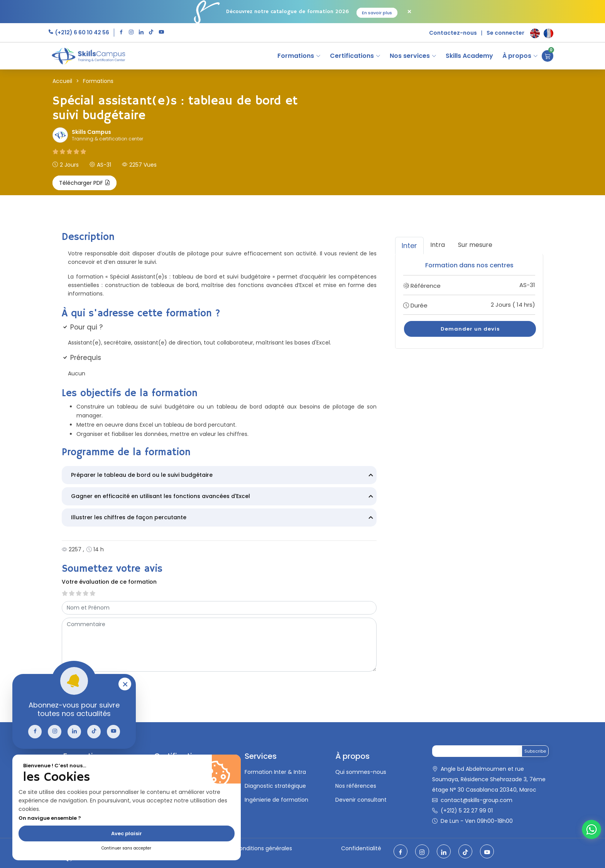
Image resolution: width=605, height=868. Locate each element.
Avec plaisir (127, 833)
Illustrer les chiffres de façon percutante (223, 518)
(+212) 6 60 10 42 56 (82, 32)
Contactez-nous (453, 33)
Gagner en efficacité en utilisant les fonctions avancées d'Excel (223, 497)
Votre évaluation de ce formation (109, 582)
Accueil (62, 81)
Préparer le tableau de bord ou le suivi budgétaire (223, 476)
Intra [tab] (438, 245)
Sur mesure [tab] (475, 245)
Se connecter (505, 33)
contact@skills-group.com (477, 800)
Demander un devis (470, 329)
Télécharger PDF (84, 183)
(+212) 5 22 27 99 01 (467, 811)
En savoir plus (377, 13)
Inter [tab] (409, 246)
